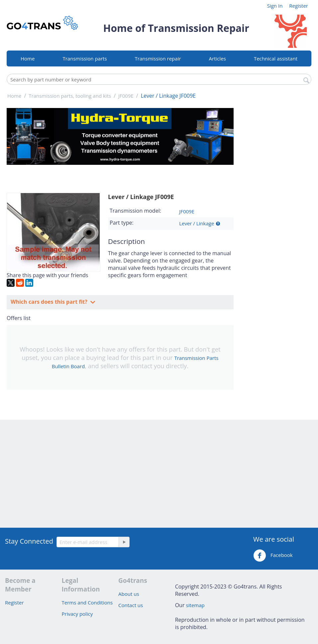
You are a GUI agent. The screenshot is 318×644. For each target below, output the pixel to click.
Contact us (131, 605)
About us (129, 594)
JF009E (187, 211)
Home (28, 58)
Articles (217, 58)
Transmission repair (158, 58)
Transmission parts (85, 58)
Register (299, 6)
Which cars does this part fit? (50, 302)
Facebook (273, 556)
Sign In (275, 6)
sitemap (195, 605)
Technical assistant (276, 58)
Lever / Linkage (197, 223)
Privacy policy (77, 614)
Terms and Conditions (87, 602)
